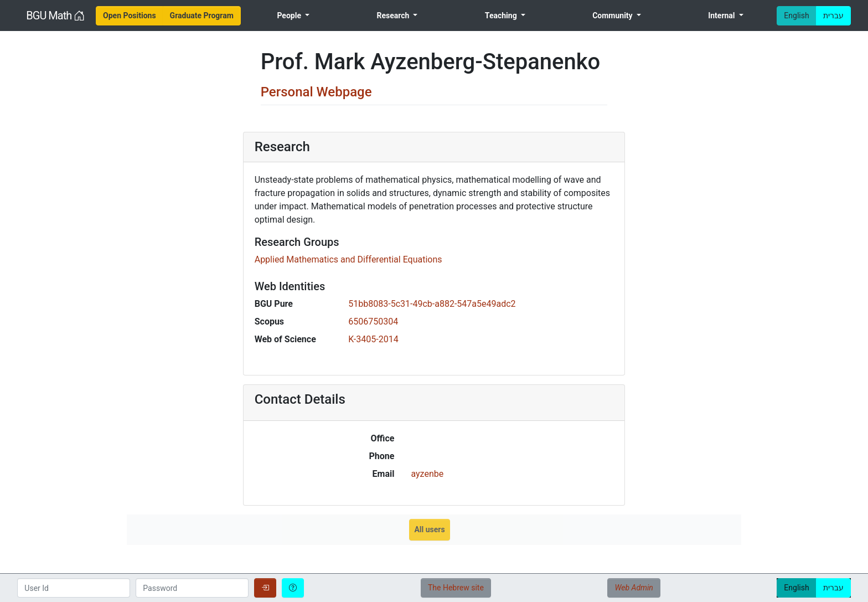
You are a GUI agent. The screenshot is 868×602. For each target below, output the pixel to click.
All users (429, 529)
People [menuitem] (290, 16)
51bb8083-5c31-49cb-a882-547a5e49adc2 (432, 304)
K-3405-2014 (373, 339)
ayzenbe (427, 474)
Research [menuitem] (394, 16)
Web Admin (634, 588)
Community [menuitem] (613, 16)
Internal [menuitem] (722, 16)
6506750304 (373, 321)
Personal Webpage (316, 92)
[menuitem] (130, 16)
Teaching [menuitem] (502, 16)
